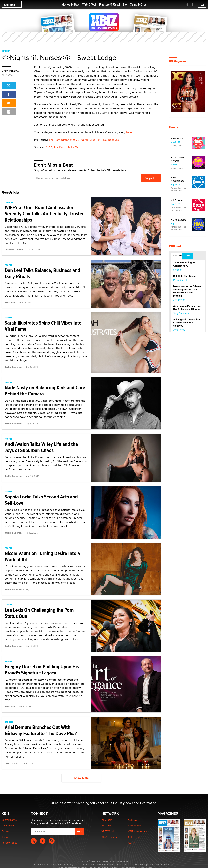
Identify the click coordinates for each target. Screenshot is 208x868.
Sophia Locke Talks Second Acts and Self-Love (41, 500)
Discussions (177, 256)
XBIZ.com (107, 820)
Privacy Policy (9, 843)
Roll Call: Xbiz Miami (185, 276)
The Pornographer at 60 (64, 140)
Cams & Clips (138, 4)
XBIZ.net (175, 246)
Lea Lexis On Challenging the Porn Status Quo (39, 613)
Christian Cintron (14, 250)
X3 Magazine (178, 61)
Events (174, 127)
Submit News (9, 820)
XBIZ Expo (134, 837)
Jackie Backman (13, 367)
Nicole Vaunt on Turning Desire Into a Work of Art (42, 556)
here (129, 132)
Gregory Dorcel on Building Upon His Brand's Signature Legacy (42, 670)
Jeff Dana (10, 302)
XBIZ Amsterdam (177, 179)
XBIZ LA (132, 820)
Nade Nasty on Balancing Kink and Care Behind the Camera (45, 391)
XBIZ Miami (177, 138)
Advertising (8, 826)
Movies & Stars (71, 4)
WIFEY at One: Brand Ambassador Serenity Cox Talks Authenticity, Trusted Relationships (45, 214)
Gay (125, 4)
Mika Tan (74, 147)
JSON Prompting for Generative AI (184, 264)
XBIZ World (108, 831)
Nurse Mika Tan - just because (100, 140)
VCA (49, 147)
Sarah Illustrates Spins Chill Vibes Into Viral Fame (43, 326)
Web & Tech (89, 4)
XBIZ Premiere (110, 837)
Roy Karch (60, 147)
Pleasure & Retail (110, 4)
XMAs (131, 843)
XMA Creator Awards (178, 159)
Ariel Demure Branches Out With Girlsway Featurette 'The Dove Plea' (41, 730)
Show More (81, 778)
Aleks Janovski (13, 763)
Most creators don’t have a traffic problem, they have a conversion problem (187, 291)
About (5, 837)
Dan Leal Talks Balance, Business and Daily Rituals (42, 273)
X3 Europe (177, 200)
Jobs (188, 256)
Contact (6, 831)
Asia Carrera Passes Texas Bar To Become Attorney (187, 308)
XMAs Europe (179, 220)
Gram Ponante (10, 71)
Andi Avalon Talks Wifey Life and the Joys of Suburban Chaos (41, 447)
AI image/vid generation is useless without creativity (187, 323)
